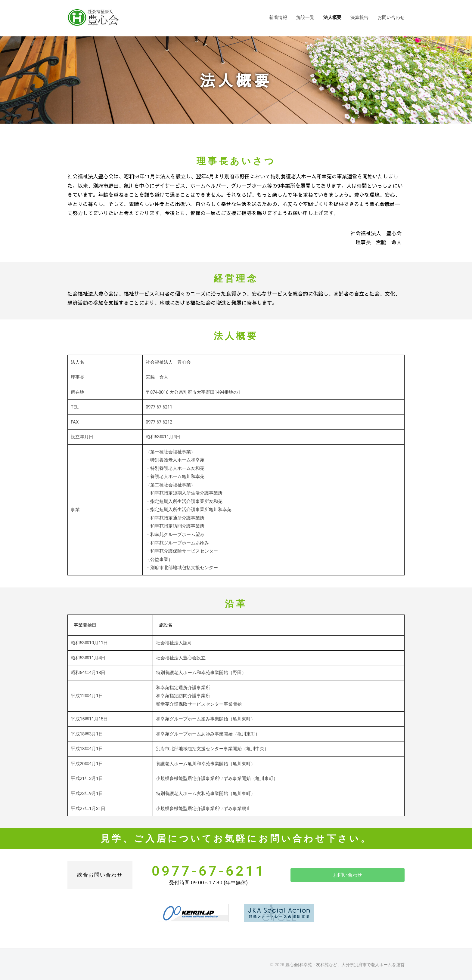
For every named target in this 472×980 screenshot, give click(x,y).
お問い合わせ (391, 17)
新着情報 (278, 17)
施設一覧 (305, 17)
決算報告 (359, 17)
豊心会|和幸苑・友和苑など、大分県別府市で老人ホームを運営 (345, 964)
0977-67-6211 (209, 871)
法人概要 (332, 17)
